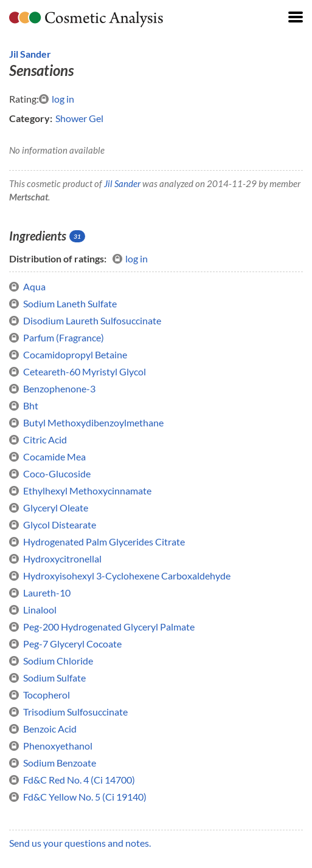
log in (57, 99)
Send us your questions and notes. (80, 843)
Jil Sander (30, 54)
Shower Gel (79, 118)
